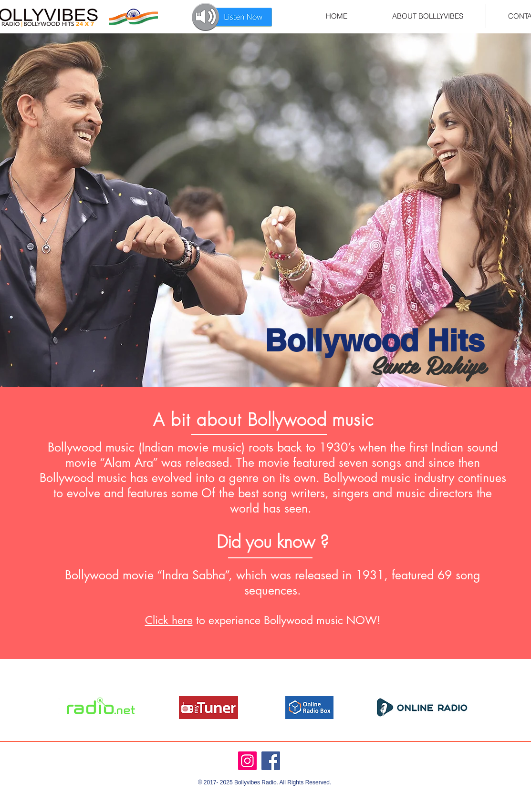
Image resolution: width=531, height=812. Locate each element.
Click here (169, 620)
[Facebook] (271, 761)
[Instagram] (247, 761)
